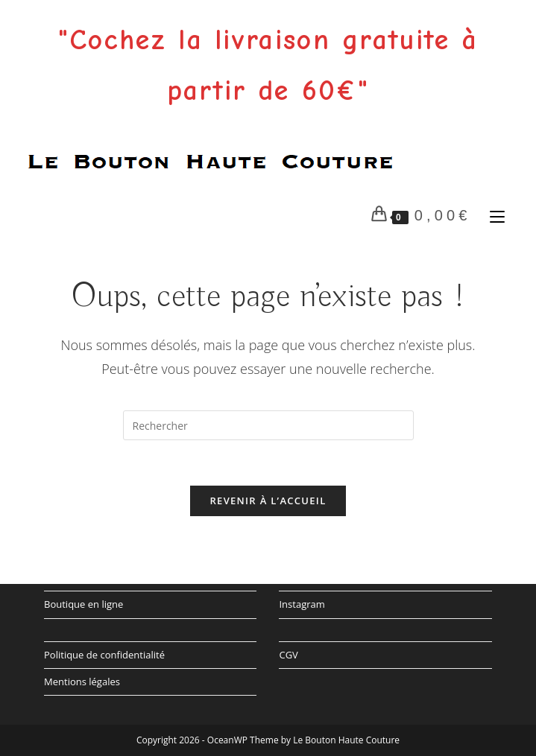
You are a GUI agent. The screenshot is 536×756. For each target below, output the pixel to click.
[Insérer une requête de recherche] (268, 425)
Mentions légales (82, 682)
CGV (288, 655)
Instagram (302, 604)
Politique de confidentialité (104, 655)
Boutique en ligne (83, 604)
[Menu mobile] (494, 215)
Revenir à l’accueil (268, 501)
